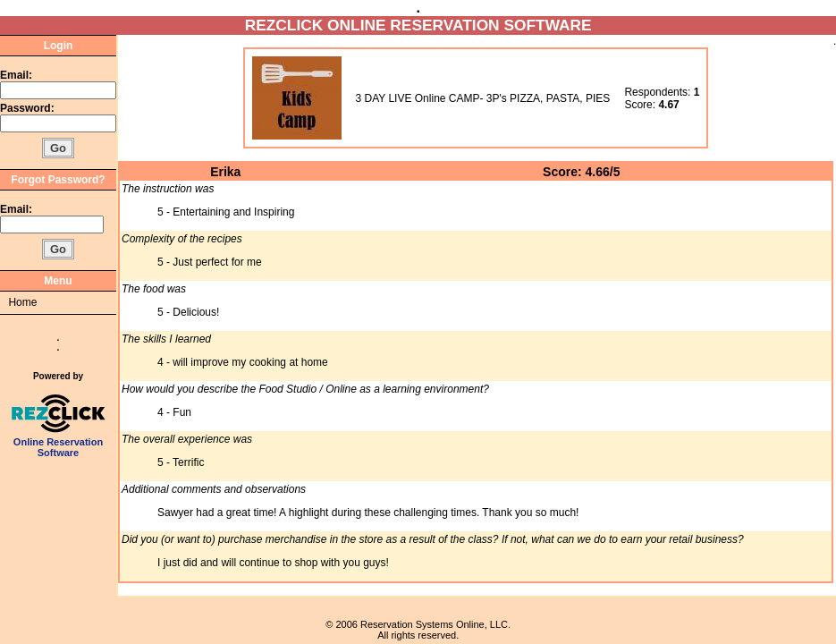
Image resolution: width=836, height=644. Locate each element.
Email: (16, 75)
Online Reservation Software (59, 443)
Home (22, 302)
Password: (29, 108)
